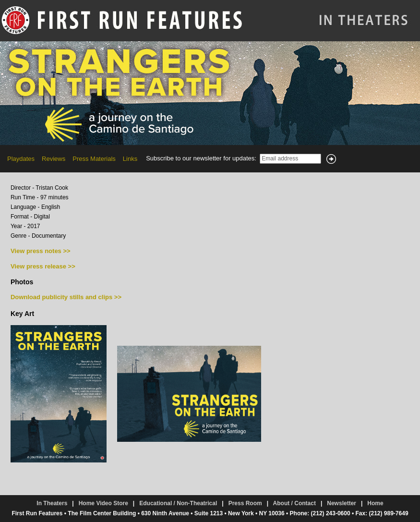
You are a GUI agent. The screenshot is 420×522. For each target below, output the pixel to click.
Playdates (21, 159)
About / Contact (294, 503)
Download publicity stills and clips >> (66, 297)
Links (130, 159)
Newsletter (342, 503)
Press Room (245, 503)
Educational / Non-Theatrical (178, 503)
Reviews (54, 159)
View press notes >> (41, 251)
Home (375, 503)
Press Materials (94, 159)
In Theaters (52, 503)
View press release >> (43, 266)
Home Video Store (103, 503)
